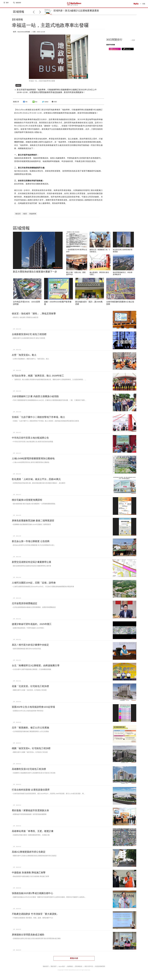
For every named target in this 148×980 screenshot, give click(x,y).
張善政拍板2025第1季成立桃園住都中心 (32, 895)
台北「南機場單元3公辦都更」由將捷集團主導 (36, 667)
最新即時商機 (111, 46)
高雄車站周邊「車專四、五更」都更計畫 (33, 833)
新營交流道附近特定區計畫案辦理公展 (32, 564)
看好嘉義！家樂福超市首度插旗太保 (30, 812)
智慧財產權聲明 (100, 968)
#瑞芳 (25, 215)
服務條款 (70, 968)
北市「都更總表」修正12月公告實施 (31, 729)
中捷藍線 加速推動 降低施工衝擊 (29, 874)
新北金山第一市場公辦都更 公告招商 (31, 543)
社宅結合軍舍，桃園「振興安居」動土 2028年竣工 (38, 377)
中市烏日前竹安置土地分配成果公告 (30, 439)
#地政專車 (33, 215)
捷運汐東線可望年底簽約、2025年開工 (32, 626)
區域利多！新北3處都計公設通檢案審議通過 (76, 11)
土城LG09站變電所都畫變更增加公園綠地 (33, 460)
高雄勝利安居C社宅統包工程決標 (29, 771)
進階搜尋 (19, 4)
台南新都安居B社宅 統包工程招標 (29, 336)
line (35, 103)
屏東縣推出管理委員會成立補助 (28, 936)
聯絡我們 (46, 968)
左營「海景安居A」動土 (24, 357)
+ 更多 (133, 42)
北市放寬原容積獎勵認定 (25, 605)
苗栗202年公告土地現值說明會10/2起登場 (33, 708)
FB (25, 103)
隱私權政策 (79, 968)
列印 (54, 103)
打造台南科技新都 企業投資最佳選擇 (31, 791)
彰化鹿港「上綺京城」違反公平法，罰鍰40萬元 (36, 481)
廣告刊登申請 (89, 968)
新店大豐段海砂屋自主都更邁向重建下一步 (35, 273)
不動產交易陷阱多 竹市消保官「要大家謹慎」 (35, 916)
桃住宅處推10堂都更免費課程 (27, 501)
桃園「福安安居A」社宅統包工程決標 (31, 750)
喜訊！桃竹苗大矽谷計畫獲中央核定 (30, 646)
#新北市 (18, 215)
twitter (45, 103)
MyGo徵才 (62, 968)
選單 (7, 4)
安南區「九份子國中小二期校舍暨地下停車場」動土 (38, 419)
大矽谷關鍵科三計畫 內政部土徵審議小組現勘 (35, 398)
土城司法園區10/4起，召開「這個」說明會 (34, 584)
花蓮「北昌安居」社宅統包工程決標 (30, 688)
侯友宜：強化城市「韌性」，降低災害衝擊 (34, 315)
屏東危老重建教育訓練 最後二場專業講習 (33, 522)
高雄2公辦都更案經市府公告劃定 (29, 853)
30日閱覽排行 (114, 41)
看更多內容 (74, 960)
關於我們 (54, 968)
